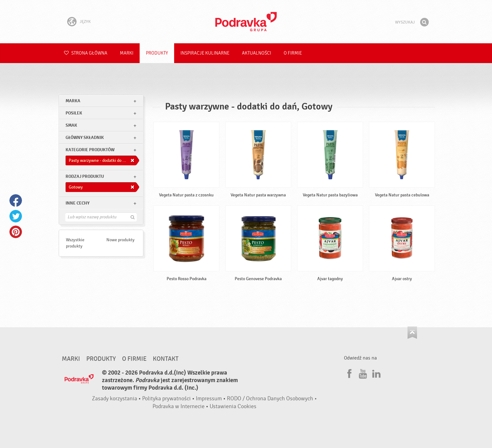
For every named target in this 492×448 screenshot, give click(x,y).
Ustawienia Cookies (233, 406)
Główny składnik (85, 138)
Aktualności (257, 53)
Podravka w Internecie (179, 406)
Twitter (16, 216)
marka (73, 101)
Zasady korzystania (115, 399)
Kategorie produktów (90, 150)
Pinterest (16, 232)
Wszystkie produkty (75, 243)
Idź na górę (412, 333)
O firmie (293, 53)
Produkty (157, 53)
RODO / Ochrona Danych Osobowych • (272, 399)
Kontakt (166, 359)
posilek (74, 113)
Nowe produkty (120, 240)
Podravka (246, 22)
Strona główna (86, 53)
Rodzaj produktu (85, 176)
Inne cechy (78, 203)
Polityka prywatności (166, 399)
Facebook (16, 200)
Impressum (209, 399)
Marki (127, 53)
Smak (71, 125)
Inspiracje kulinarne (205, 53)
